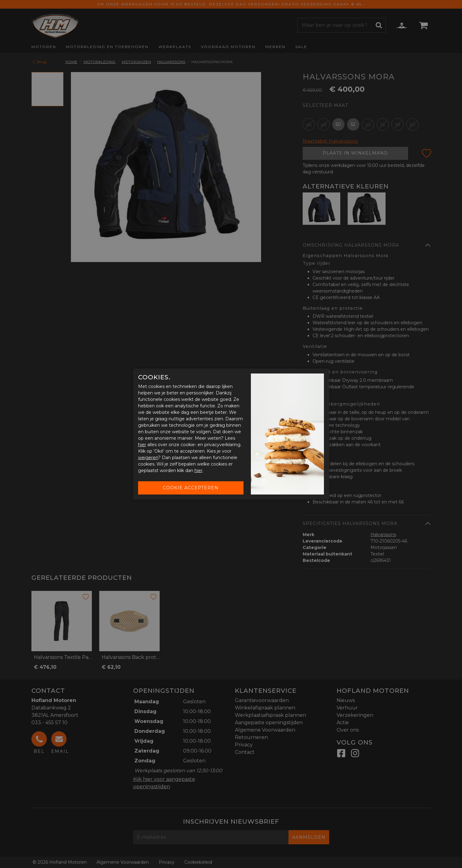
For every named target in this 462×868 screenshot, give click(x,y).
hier (142, 445)
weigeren (148, 458)
